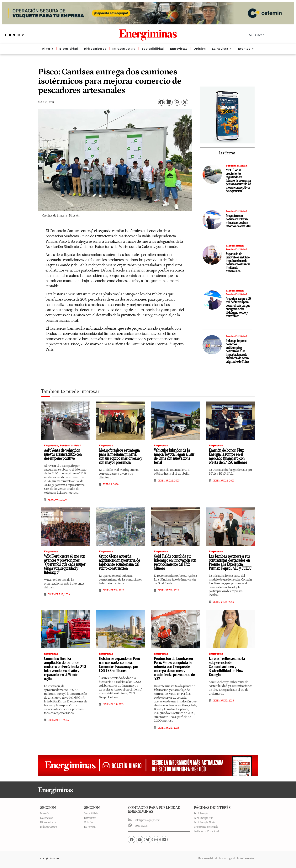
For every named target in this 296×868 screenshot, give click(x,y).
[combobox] (269, 35)
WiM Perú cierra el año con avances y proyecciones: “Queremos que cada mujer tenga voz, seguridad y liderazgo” (65, 564)
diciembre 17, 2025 (58, 720)
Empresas (51, 445)
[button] (161, 102)
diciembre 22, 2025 (169, 481)
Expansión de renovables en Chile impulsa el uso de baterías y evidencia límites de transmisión (238, 263)
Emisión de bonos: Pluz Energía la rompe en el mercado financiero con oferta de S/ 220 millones (228, 456)
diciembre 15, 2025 (168, 728)
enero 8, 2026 (111, 485)
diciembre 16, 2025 (113, 704)
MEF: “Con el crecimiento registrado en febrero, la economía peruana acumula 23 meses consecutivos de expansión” (238, 181)
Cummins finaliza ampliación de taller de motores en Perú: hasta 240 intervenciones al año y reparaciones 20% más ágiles (65, 669)
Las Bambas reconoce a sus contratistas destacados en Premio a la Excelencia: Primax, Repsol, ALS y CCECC (230, 562)
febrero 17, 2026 (57, 500)
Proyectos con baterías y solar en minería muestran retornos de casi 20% (238, 221)
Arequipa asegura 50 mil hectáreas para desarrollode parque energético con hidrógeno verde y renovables (238, 307)
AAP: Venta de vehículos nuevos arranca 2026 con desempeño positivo (63, 454)
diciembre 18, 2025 (113, 591)
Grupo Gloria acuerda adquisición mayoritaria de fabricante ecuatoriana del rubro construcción (119, 562)
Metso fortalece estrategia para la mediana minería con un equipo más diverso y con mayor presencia (120, 456)
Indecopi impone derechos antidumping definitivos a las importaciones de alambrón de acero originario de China (237, 351)
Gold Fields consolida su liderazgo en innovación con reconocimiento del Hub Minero (175, 562)
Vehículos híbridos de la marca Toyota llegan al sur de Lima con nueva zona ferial (174, 456)
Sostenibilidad (237, 166)
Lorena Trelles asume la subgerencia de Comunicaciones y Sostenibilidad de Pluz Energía (227, 667)
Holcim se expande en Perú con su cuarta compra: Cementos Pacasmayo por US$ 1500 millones (119, 665)
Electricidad (235, 246)
